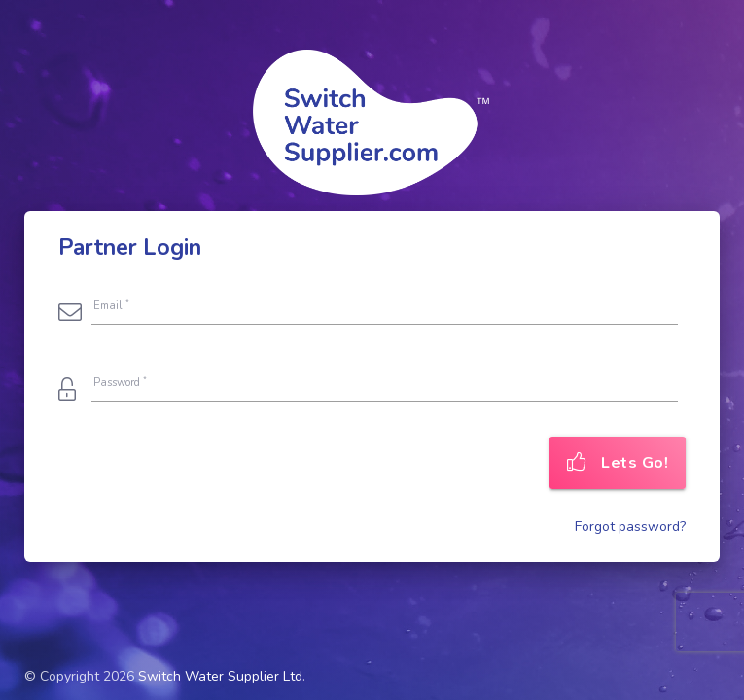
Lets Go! (618, 463)
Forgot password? (630, 526)
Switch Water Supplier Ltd (220, 676)
